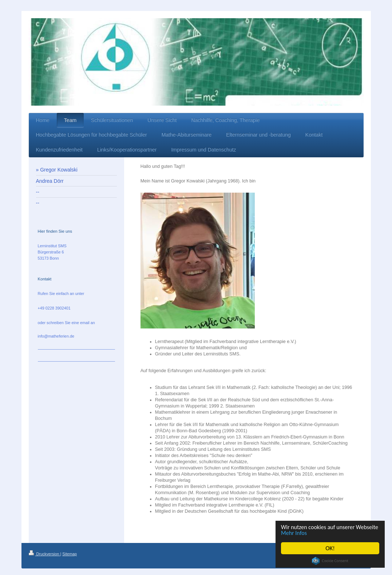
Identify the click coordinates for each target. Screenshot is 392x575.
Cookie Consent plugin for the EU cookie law (331, 561)
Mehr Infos (320, 533)
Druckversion (45, 554)
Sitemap (70, 554)
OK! (331, 548)
